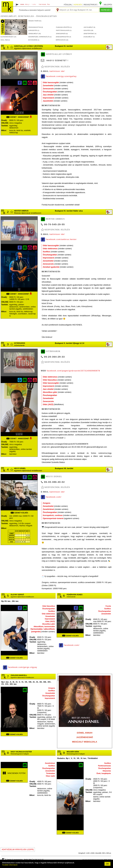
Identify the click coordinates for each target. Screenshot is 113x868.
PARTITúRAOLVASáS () (64, 30)
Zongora (47, 503)
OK (108, 864)
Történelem (50, 773)
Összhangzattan (50, 92)
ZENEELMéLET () (35, 34)
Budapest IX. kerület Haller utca (69, 211)
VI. (23, 682)
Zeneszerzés (48, 89)
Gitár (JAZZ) (48, 404)
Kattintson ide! (57, 71)
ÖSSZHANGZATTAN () (36, 27)
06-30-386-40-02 (54, 482)
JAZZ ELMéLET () (89, 27)
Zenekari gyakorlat (51, 267)
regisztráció (90, 5)
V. (20, 682)
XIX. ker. (13, 684)
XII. (41, 682)
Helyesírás (107, 771)
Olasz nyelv (50, 776)
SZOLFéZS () (88, 30)
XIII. (45, 682)
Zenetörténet (48, 509)
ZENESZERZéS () (62, 34)
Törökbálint (93, 758)
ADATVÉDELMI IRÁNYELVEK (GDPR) (18, 849)
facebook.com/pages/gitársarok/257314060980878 (73, 371)
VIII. (30, 682)
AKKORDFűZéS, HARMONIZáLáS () (40, 37)
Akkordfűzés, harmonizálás (44, 627)
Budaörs (61, 758)
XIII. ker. (15, 601)
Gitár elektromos (50, 249)
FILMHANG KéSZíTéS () (64, 27)
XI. (37, 682)
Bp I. (68, 758)
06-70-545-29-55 (54, 224)
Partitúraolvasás (105, 766)
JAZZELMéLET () (89, 37)
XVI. (7, 684)
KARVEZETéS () (34, 30)
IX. (34, 682)
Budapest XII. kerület (64, 468)
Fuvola (108, 606)
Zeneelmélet (48, 86)
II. (11, 682)
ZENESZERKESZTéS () (63, 37)
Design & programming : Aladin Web (19, 859)
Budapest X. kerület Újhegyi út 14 (69, 343)
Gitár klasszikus (50, 380)
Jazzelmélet (48, 101)
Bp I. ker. (5, 682)
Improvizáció (48, 98)
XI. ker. (84, 758)
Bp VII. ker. (6, 601)
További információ (10, 865)
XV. (3, 684)
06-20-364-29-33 (54, 357)
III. (14, 682)
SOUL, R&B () (5, 40)
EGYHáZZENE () (34, 40)
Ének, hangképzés (104, 773)
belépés (108, 5)
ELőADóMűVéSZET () (8, 37)
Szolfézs (47, 252)
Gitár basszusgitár (51, 82)
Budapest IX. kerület (64, 46)
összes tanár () (35, 21)
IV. (17, 682)
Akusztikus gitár (50, 392)
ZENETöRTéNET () (90, 34)
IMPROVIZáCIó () (62, 40)
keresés (78, 5)
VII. (26, 682)
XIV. (49, 682)
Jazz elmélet (48, 95)
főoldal (68, 5)
